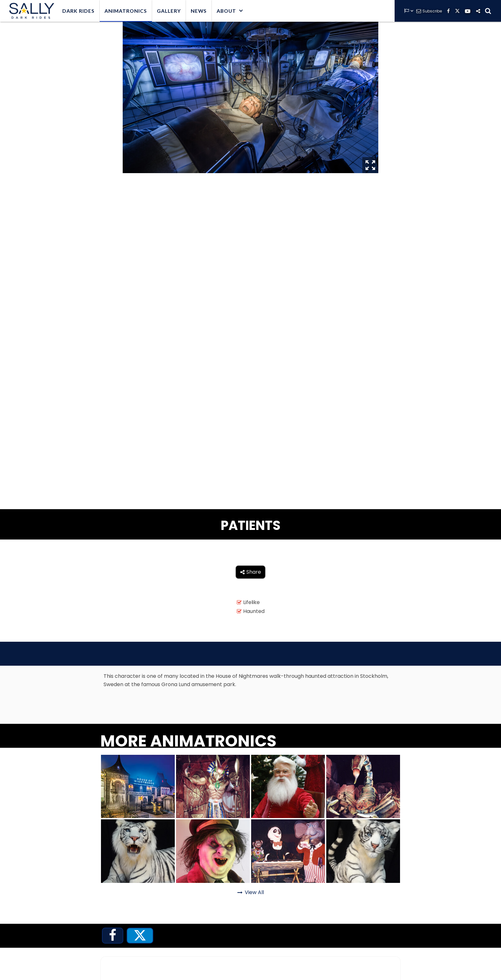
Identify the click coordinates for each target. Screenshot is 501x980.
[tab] (113, 936)
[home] (30, 11)
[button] (230, 11)
